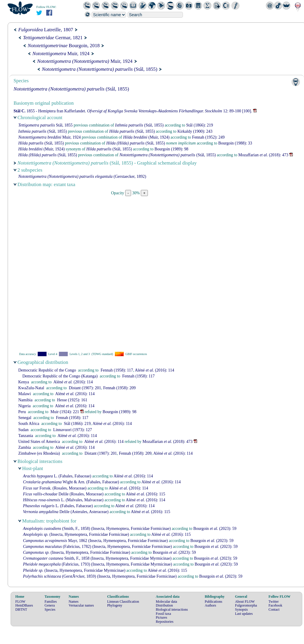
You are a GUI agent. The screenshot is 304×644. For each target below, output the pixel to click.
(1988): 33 (235, 143)
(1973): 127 (73, 430)
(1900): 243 (195, 131)
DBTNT (21, 609)
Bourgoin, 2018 (64, 46)
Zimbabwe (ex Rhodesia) (39, 453)
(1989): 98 (171, 149)
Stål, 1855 (46, 125)
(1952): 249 (208, 137)
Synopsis (241, 609)
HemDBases (24, 605)
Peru (22, 412)
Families (51, 602)
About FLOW (245, 602)
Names (73, 602)
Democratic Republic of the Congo (47, 370)
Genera (50, 605)
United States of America (39, 442)
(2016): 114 (155, 370)
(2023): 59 (215, 529)
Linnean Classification (123, 602)
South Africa (29, 424)
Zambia (25, 447)
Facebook (276, 605)
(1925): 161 (72, 400)
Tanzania (26, 436)
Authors (210, 605)
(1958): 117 (117, 370)
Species (50, 609)
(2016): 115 (146, 494)
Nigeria (24, 406)
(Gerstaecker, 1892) (82, 176)
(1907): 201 (85, 388)
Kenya (24, 382)
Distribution (164, 605)
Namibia (25, 400)
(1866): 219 (200, 125)
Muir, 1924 (61, 54)
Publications (213, 602)
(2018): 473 (263, 155)
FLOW (20, 602)
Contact (274, 609)
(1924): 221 (65, 412)
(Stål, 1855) (100, 69)
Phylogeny (115, 605)
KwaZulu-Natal (31, 388)
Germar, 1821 (53, 38)
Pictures (162, 617)
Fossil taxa (163, 614)
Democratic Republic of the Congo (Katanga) (60, 376)
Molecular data (166, 602)
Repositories (165, 622)
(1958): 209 (119, 388)
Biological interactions (172, 609)
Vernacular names (81, 605)
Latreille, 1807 (46, 30)
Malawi (25, 394)
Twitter (274, 602)
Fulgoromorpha (246, 605)
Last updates (244, 614)
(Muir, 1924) (146, 137)
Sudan (23, 430)
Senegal (25, 418)
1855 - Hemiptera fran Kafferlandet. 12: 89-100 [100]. (133, 111)
